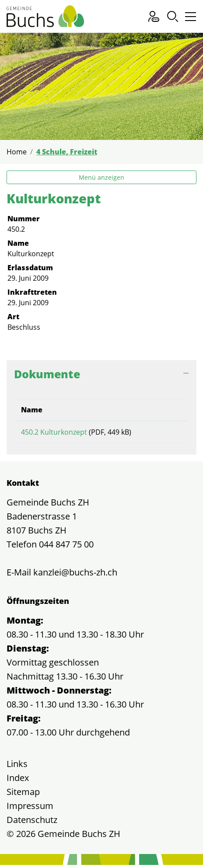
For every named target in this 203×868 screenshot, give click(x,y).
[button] (173, 16)
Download (163, 434)
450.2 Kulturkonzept (54, 432)
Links (17, 767)
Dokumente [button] (47, 374)
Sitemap (23, 795)
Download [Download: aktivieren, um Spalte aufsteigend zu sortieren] (163, 410)
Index (18, 781)
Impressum (30, 809)
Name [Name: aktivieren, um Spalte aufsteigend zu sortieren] (32, 410)
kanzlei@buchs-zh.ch (75, 575)
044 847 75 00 (66, 547)
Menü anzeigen (101, 177)
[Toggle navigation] (189, 19)
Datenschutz (32, 823)
